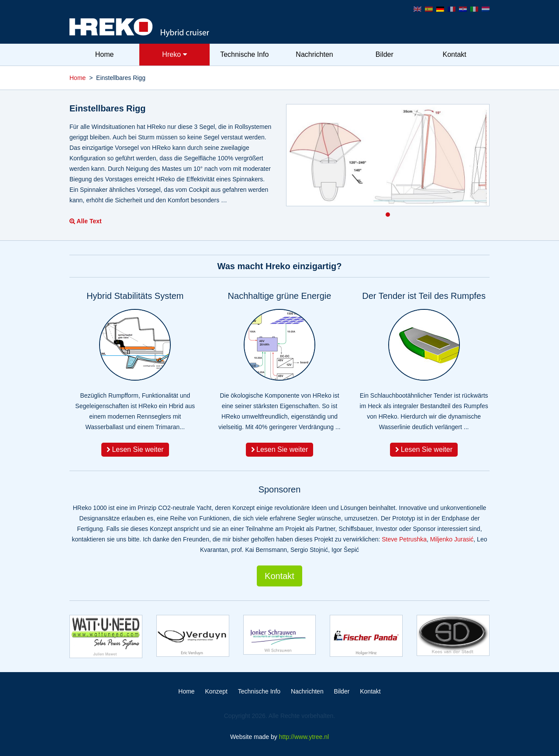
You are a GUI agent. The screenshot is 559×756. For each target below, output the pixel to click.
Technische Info (244, 54)
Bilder (385, 54)
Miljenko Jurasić (452, 539)
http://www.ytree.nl (304, 737)
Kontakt (454, 54)
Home (105, 54)
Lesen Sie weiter (135, 449)
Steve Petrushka (404, 539)
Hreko (174, 54)
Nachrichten (314, 54)
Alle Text (86, 221)
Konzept (216, 691)
